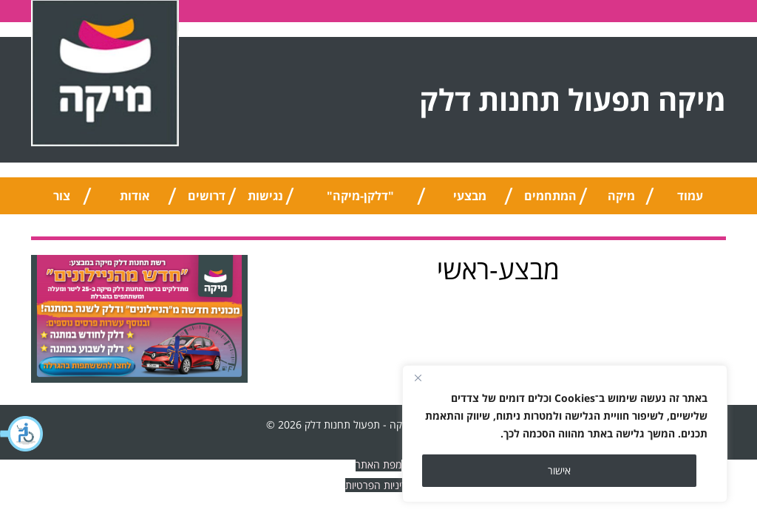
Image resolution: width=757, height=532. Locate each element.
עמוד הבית (690, 201)
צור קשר (62, 201)
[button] (22, 434)
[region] (565, 434)
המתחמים (550, 196)
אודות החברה (135, 201)
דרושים (207, 196)
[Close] (418, 378)
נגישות (265, 196)
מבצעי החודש (470, 201)
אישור (559, 470)
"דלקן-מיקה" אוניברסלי (360, 201)
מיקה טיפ (621, 201)
